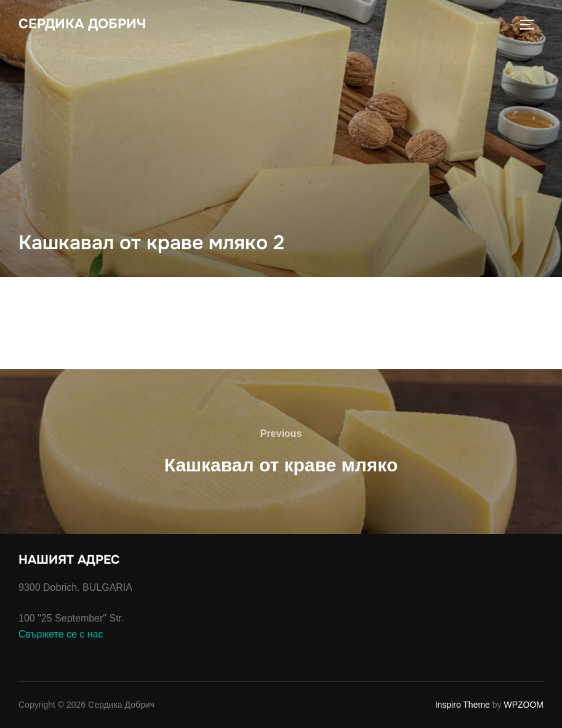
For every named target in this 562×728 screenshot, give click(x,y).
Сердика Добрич (82, 24)
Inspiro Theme (463, 705)
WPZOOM (524, 705)
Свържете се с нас (61, 634)
